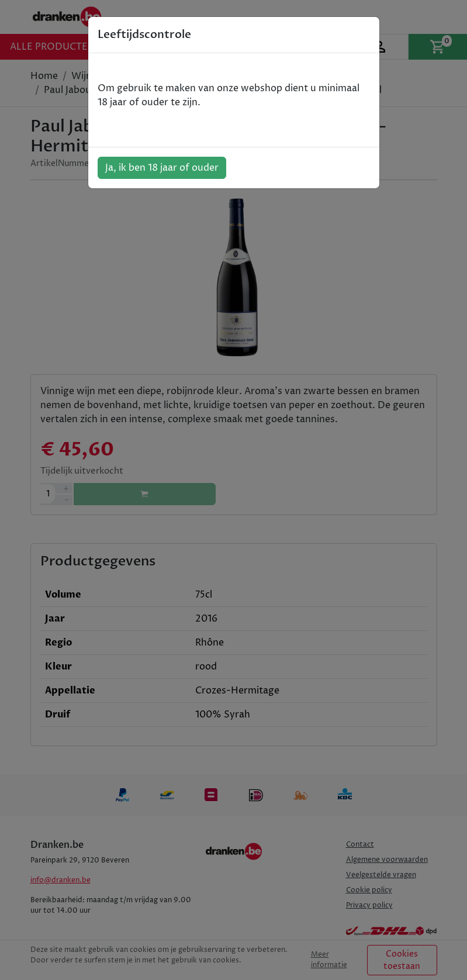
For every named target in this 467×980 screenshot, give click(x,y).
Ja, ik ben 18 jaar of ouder (162, 168)
